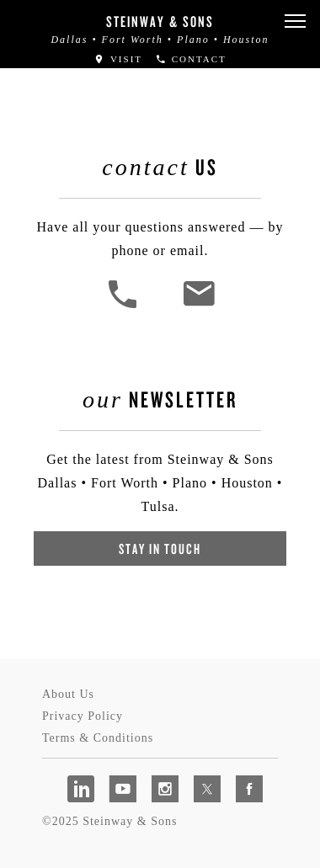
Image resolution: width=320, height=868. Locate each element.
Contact (191, 59)
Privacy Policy (83, 716)
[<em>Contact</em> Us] (198, 306)
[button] (295, 21)
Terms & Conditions (98, 738)
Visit (118, 59)
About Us (68, 694)
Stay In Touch (160, 548)
